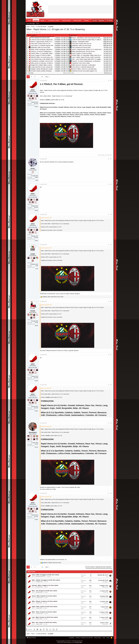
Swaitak (33, 311)
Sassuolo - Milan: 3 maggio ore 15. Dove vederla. (45, 585)
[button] (46, 21)
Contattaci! (72, 638)
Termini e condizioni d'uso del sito (84, 638)
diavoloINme (33, 432)
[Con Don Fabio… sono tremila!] (37, 96)
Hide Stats (30, 73)
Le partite (48, 576)
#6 (111, 301)
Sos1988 (106, 608)
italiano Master (31, 638)
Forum (36, 21)
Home (30, 21)
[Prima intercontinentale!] (36, 99)
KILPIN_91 (106, 593)
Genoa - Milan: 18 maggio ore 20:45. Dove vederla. (46, 575)
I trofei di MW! (77, 21)
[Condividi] (109, 81)
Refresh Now (108, 73)
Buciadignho (105, 582)
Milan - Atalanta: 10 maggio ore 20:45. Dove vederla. (46, 580)
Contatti (86, 21)
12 (42, 77)
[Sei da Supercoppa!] (30, 99)
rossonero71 (105, 624)
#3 (111, 184)
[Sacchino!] (33, 99)
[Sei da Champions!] (34, 96)
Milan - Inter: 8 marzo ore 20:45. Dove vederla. (44, 622)
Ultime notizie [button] (31, 35)
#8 (111, 385)
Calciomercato (66, 21)
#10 (111, 493)
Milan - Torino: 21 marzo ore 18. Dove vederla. (44, 612)
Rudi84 (33, 254)
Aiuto (104, 638)
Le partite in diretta (54, 21)
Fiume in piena (105, 614)
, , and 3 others (53, 297)
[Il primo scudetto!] (37, 258)
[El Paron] (31, 96)
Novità (42, 21)
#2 (111, 159)
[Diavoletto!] (28, 96)
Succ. (47, 77)
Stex (107, 577)
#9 (111, 423)
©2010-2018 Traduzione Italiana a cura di (69, 642)
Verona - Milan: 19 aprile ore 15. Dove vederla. (44, 596)
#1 (111, 80)
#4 (111, 214)
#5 (111, 245)
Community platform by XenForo (69, 641)
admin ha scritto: (45, 218)
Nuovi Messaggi (31, 23)
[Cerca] (109, 21)
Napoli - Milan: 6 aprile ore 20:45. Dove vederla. (45, 607)
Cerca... (38, 23)
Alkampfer (106, 603)
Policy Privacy (98, 638)
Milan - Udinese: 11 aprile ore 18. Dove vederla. (45, 601)
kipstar (33, 168)
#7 (111, 355)
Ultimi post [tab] (73, 35)
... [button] (38, 77)
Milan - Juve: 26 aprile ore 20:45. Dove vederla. (45, 591)
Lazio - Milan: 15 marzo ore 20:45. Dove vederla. (45, 617)
